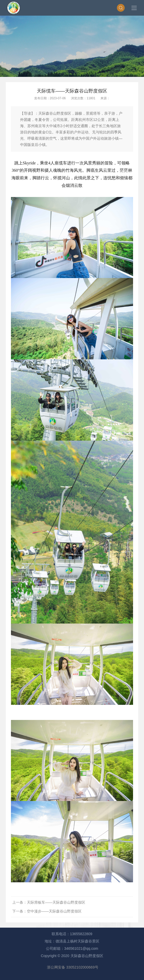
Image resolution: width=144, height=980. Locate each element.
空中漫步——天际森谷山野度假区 (54, 911)
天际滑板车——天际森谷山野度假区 (56, 902)
